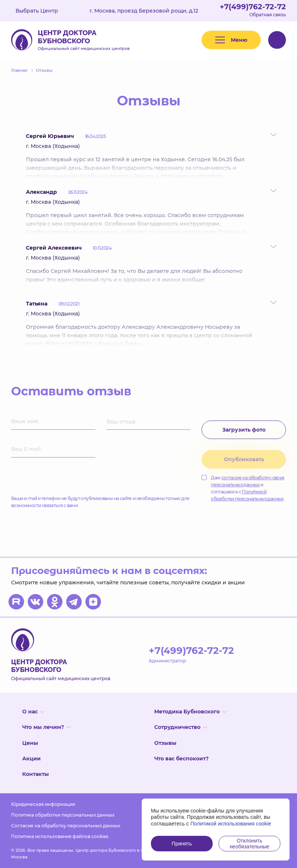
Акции (31, 759)
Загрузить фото (244, 430)
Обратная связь (268, 15)
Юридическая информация (43, 804)
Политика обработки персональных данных (63, 815)
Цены (30, 743)
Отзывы (165, 743)
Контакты (36, 774)
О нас (33, 712)
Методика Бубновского (190, 712)
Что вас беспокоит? (181, 759)
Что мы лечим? (46, 727)
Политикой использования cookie (231, 824)
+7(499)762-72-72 (253, 7)
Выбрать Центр (42, 11)
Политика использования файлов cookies (60, 836)
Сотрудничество (180, 727)
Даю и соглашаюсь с (243, 488)
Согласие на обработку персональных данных (66, 826)
